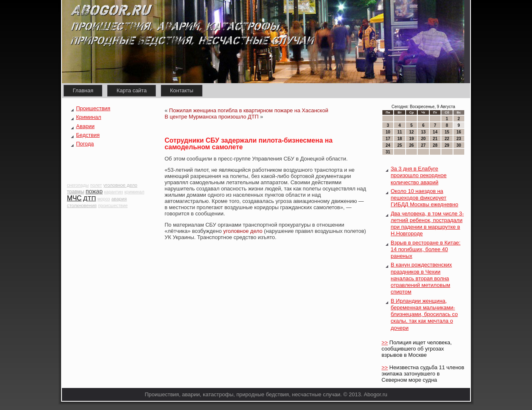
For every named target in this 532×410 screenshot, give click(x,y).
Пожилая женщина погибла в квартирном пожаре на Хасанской (249, 110)
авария (119, 199)
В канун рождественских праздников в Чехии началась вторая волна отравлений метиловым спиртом (421, 278)
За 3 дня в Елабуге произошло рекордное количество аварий (419, 175)
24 (388, 145)
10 (388, 132)
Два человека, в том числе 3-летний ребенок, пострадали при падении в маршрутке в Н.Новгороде (427, 224)
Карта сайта (131, 90)
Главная (83, 90)
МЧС (74, 198)
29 (447, 145)
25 (400, 145)
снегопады (78, 185)
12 (411, 132)
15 (447, 132)
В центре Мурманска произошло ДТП (212, 117)
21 (435, 139)
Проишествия (93, 108)
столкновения (82, 205)
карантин (113, 192)
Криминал (89, 117)
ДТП (90, 198)
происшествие (113, 205)
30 (459, 145)
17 (388, 139)
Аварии (85, 126)
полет (96, 185)
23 (459, 139)
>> (385, 342)
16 (459, 132)
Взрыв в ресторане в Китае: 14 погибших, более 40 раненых (426, 249)
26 (411, 145)
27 (423, 145)
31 (388, 152)
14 (435, 132)
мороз (104, 199)
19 (411, 139)
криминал (134, 192)
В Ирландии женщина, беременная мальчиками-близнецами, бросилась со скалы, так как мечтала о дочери (424, 314)
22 (447, 139)
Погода (85, 144)
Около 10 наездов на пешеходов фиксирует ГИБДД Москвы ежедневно (424, 198)
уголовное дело (121, 185)
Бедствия (88, 135)
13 (423, 132)
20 (423, 139)
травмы (75, 192)
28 (435, 145)
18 (400, 139)
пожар (94, 191)
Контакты (182, 90)
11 (400, 132)
